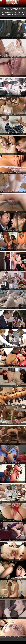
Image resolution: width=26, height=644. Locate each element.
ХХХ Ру (12, 14)
